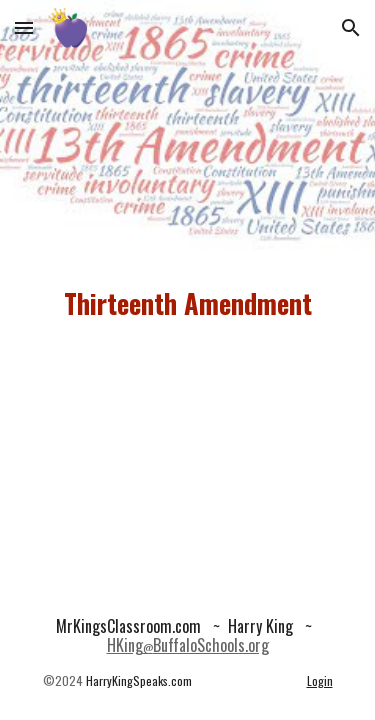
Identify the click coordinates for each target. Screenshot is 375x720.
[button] (24, 27)
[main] (188, 303)
